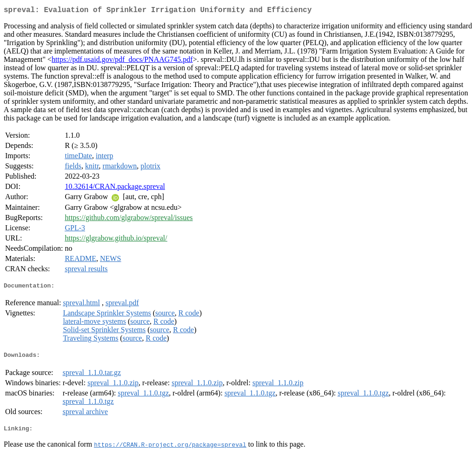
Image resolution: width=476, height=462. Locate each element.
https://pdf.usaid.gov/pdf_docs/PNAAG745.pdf (122, 61)
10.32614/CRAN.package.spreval (115, 188)
